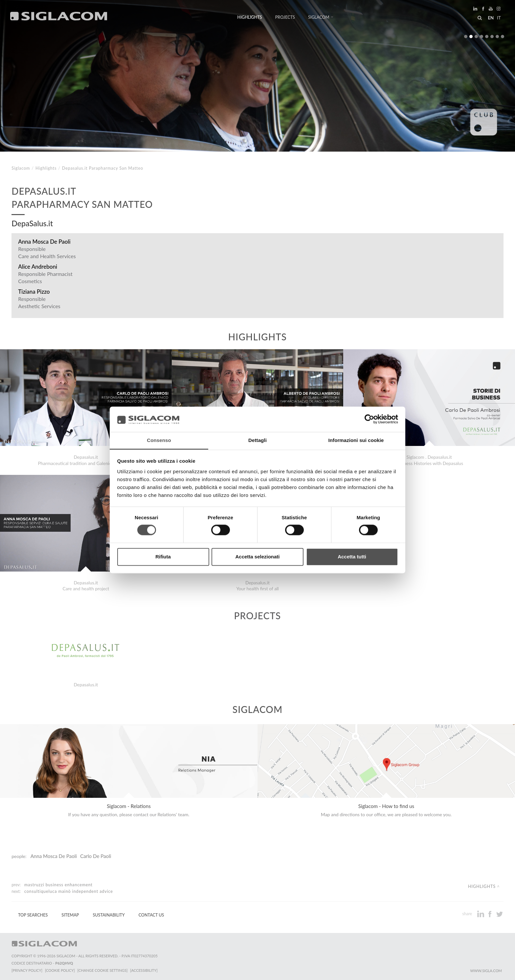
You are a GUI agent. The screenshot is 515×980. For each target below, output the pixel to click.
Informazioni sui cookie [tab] (356, 440)
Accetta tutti (352, 557)
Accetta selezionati (257, 557)
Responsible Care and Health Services (47, 252)
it (499, 18)
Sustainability (109, 915)
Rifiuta (163, 557)
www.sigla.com (486, 971)
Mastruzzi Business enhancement (58, 885)
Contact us (151, 915)
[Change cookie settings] (103, 970)
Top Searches (33, 915)
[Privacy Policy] (27, 970)
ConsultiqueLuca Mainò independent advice (69, 891)
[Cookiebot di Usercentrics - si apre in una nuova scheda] (369, 419)
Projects (285, 17)
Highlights (250, 17)
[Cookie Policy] (60, 970)
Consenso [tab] (159, 440)
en (491, 18)
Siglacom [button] (321, 17)
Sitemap (70, 915)
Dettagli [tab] (257, 440)
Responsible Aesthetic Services (39, 302)
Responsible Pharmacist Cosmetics (45, 277)
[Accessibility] (144, 970)
